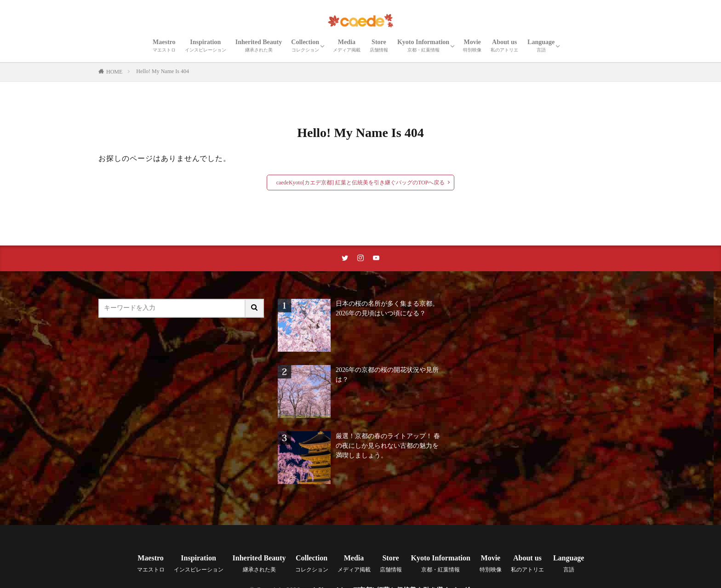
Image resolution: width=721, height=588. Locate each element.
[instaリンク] (360, 258)
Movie (472, 46)
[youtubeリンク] (376, 258)
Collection (305, 46)
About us (504, 46)
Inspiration (206, 46)
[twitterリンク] (345, 258)
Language (541, 46)
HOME (114, 72)
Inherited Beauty (259, 46)
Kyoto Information (423, 46)
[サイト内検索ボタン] (255, 308)
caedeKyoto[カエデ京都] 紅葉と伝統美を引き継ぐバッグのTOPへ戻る (361, 183)
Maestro (164, 46)
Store (379, 46)
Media (347, 46)
